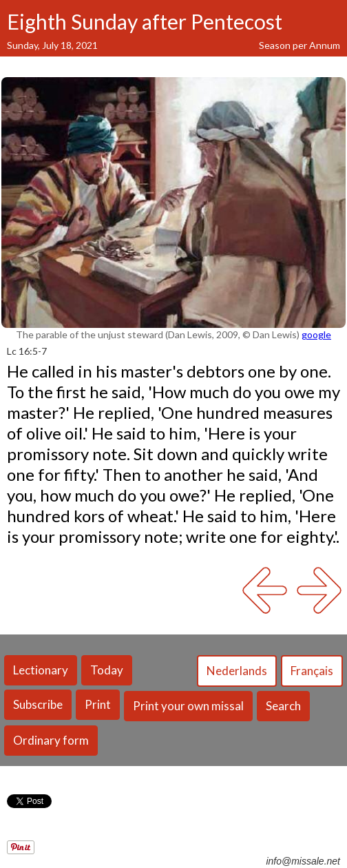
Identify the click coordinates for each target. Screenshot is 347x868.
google (316, 334)
